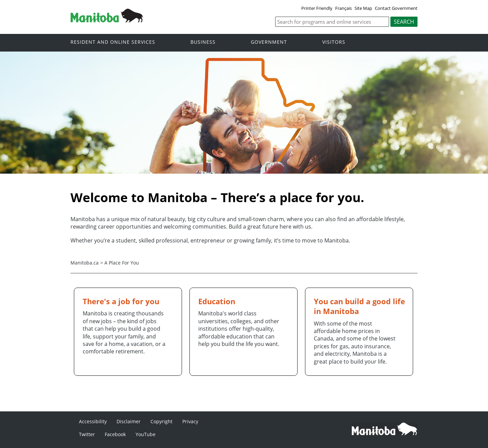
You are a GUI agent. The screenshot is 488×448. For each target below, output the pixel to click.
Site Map (363, 8)
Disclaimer (129, 421)
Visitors (334, 42)
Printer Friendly (317, 8)
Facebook (115, 434)
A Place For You (122, 263)
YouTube (146, 434)
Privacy (190, 421)
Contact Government (396, 8)
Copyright (161, 421)
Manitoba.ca (85, 263)
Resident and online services (113, 42)
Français (343, 8)
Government (269, 42)
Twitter (87, 434)
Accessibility (93, 421)
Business (203, 42)
